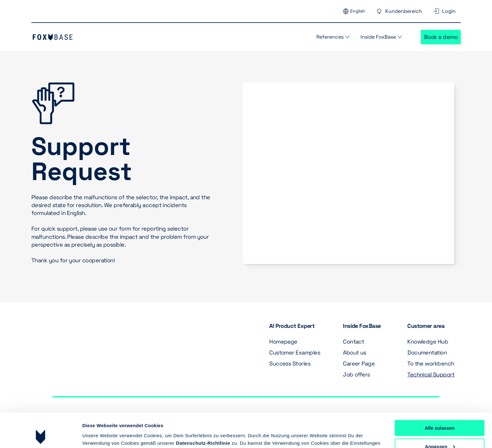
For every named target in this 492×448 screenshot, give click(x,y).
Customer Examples (295, 352)
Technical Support (431, 374)
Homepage (283, 341)
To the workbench (431, 363)
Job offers (356, 374)
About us (355, 352)
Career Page (359, 363)
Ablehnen (440, 432)
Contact (353, 341)
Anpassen (440, 414)
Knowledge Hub (428, 341)
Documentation (427, 352)
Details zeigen (98, 435)
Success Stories (290, 363)
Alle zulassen (439, 396)
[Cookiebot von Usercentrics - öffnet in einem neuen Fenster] (41, 436)
